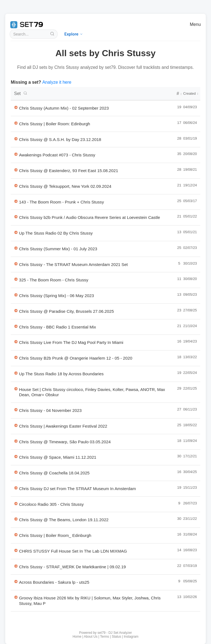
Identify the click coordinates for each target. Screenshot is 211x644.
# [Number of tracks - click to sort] (179, 93)
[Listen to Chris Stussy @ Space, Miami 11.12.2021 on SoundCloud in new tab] (16, 456)
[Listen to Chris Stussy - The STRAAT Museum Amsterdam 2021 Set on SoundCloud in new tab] (16, 264)
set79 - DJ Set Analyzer (115, 633)
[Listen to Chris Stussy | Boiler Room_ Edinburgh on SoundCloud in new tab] (16, 535)
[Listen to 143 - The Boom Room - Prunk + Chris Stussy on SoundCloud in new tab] (16, 201)
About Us (91, 637)
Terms (105, 637)
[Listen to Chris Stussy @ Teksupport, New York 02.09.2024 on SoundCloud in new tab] (16, 186)
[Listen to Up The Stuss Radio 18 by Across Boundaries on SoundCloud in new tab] (16, 373)
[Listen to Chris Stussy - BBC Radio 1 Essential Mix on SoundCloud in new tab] (16, 326)
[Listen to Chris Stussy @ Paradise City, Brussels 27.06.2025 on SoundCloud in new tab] (16, 311)
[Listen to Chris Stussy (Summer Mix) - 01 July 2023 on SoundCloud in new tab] (16, 248)
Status (116, 637)
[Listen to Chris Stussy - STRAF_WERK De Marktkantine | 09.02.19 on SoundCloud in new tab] (16, 566)
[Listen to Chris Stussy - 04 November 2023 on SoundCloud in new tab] (16, 410)
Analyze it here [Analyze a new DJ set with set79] (57, 82)
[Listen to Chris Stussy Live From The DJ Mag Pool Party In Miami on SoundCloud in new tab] (16, 342)
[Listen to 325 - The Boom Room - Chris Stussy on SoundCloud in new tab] (16, 279)
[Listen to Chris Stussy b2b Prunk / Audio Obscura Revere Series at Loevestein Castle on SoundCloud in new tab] (16, 217)
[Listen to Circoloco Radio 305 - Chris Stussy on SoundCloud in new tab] (16, 504)
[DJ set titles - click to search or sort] (93, 94)
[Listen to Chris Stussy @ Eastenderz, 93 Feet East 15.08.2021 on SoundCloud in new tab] (16, 170)
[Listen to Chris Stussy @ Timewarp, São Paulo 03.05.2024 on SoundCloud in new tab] (16, 441)
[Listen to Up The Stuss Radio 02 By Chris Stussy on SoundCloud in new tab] (16, 232)
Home (77, 637)
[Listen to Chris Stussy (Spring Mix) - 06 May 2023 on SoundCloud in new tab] (16, 295)
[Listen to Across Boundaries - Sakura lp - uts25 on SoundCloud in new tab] (16, 581)
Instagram (131, 637)
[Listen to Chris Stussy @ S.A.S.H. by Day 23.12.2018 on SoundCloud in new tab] (16, 139)
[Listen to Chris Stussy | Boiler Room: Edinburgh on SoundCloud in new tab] (16, 123)
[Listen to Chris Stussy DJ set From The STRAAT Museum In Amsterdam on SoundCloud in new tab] (16, 488)
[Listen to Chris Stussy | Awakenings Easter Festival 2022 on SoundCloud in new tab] (16, 425)
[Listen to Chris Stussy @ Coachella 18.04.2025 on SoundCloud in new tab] (16, 472)
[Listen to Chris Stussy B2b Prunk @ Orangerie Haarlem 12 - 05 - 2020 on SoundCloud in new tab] (16, 357)
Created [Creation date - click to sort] (191, 93)
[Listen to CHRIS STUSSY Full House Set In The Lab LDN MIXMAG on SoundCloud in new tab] (16, 550)
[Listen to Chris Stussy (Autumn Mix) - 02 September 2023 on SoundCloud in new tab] (16, 107)
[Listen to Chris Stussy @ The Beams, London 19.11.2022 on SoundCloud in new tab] (16, 519)
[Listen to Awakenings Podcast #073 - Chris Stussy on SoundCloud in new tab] (16, 154)
